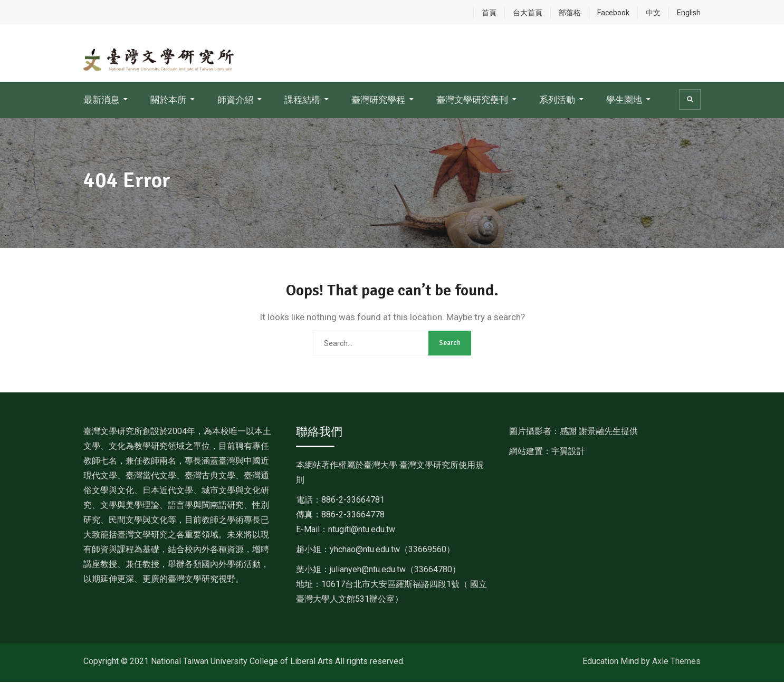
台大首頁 (528, 13)
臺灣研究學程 (378, 101)
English (689, 13)
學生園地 (624, 101)
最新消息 (101, 101)
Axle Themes (676, 662)
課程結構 (302, 101)
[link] (392, 550)
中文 (653, 13)
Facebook (613, 13)
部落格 (570, 13)
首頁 (489, 13)
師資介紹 (235, 101)
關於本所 (168, 101)
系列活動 (557, 101)
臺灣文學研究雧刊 (472, 101)
